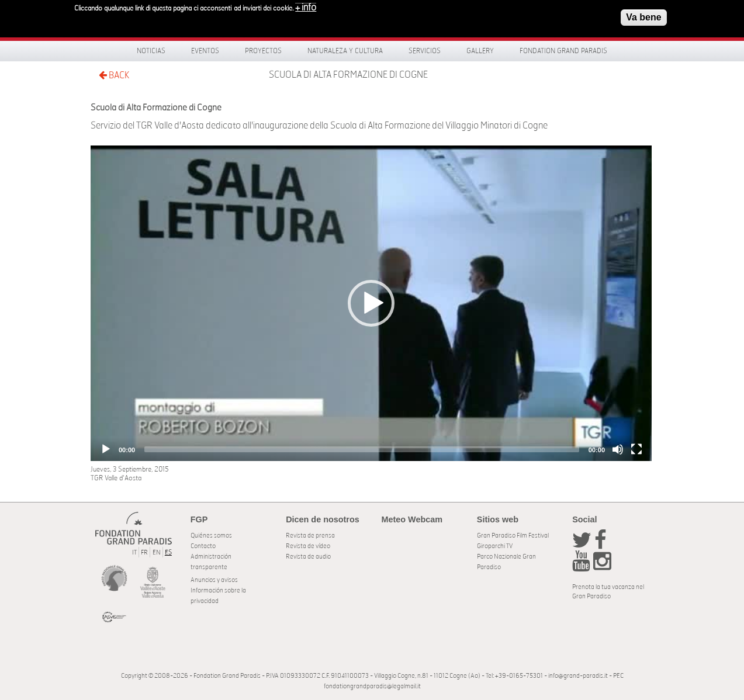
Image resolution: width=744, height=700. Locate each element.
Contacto (203, 546)
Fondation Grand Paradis (563, 51)
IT (134, 552)
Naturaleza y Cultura (345, 51)
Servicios (425, 51)
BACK (114, 75)
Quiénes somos (211, 536)
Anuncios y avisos (214, 580)
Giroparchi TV (495, 546)
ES (168, 552)
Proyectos (263, 51)
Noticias (151, 51)
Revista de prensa (310, 536)
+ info (306, 6)
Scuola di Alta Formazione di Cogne (348, 75)
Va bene (643, 16)
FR (144, 552)
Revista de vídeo (308, 546)
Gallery (480, 51)
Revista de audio (308, 557)
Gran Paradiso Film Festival (513, 536)
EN (157, 552)
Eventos (205, 51)
